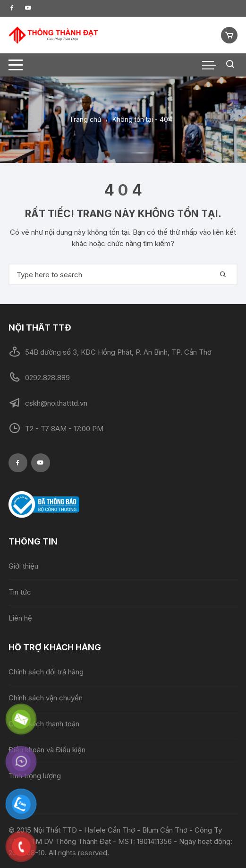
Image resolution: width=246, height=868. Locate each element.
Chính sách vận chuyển (46, 698)
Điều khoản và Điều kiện (47, 750)
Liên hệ (20, 618)
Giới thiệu (23, 566)
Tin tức (20, 592)
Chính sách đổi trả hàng (46, 672)
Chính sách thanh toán (44, 724)
